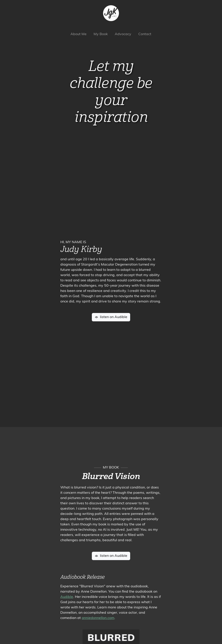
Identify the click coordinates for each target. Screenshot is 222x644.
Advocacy (123, 34)
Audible (67, 597)
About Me (79, 34)
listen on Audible (111, 317)
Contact (145, 34)
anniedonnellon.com (98, 618)
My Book (101, 34)
